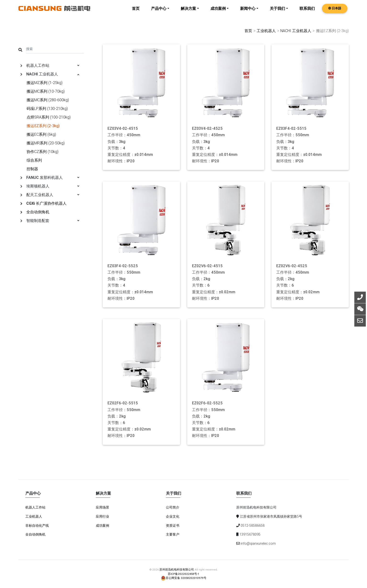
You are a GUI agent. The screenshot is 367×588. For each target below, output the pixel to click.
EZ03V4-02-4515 (123, 128)
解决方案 (188, 12)
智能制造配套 (50, 220)
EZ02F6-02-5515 (123, 403)
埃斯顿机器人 (50, 186)
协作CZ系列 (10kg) (42, 151)
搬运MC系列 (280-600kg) (48, 100)
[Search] (55, 49)
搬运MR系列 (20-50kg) (46, 143)
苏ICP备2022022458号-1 (183, 574)
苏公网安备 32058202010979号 (184, 578)
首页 (136, 12)
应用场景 (102, 507)
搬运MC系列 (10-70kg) (46, 91)
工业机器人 (266, 31)
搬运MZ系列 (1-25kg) (45, 82)
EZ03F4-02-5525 (123, 266)
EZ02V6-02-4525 (292, 266)
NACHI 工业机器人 (296, 31)
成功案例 (218, 12)
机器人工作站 (50, 65)
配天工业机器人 (50, 194)
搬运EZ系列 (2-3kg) (43, 125)
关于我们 (277, 12)
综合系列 (34, 160)
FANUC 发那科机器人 (50, 177)
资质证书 (173, 525)
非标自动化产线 (37, 525)
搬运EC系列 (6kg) (41, 134)
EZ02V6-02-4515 (207, 266)
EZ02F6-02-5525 (207, 403)
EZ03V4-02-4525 (207, 128)
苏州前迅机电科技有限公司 (177, 569)
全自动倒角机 (35, 212)
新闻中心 (248, 12)
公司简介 (173, 507)
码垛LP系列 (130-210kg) (47, 108)
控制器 (32, 169)
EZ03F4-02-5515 (291, 128)
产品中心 (159, 12)
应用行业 (102, 516)
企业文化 (173, 516)
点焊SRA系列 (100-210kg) (49, 117)
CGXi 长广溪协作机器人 (43, 203)
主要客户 (173, 534)
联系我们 (307, 12)
